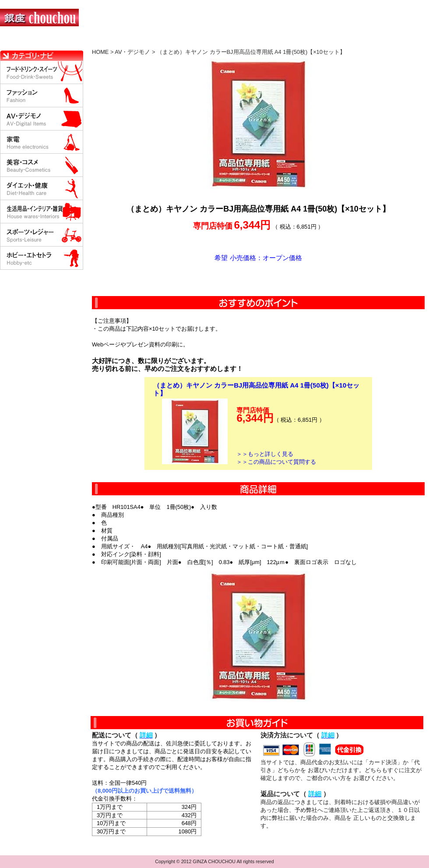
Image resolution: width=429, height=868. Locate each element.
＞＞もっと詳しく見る (265, 454)
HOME (39, 42)
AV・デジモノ (132, 52)
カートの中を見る (383, 42)
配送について (209, 42)
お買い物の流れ (91, 42)
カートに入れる (258, 279)
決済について (152, 42)
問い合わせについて (324, 42)
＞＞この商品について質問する (276, 462)
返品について (266, 42)
